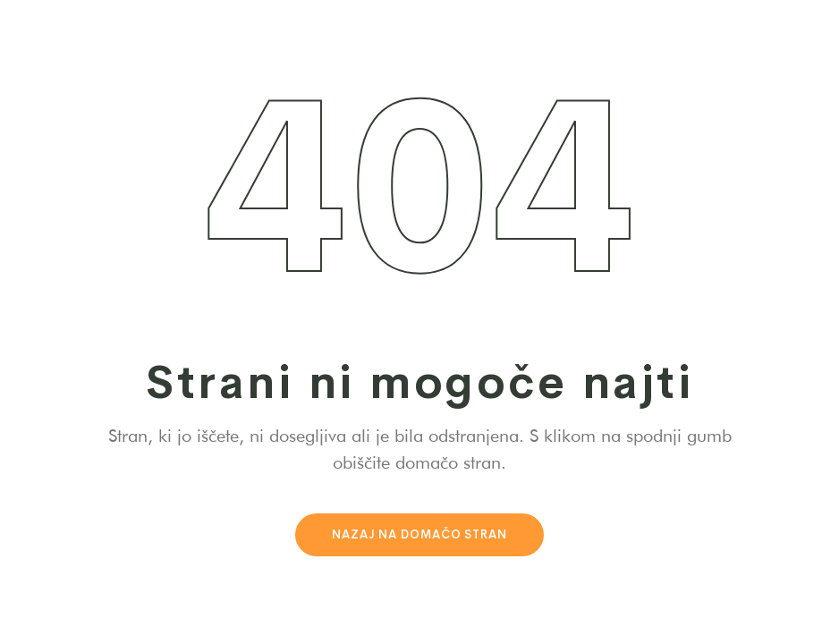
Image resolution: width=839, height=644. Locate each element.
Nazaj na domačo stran (419, 534)
